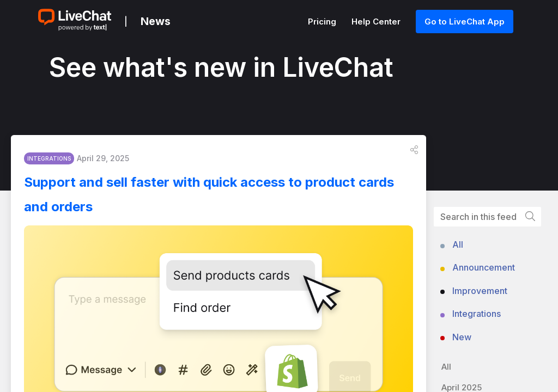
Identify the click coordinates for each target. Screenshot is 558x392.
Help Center (377, 22)
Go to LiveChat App (465, 22)
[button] (414, 153)
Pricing (323, 22)
